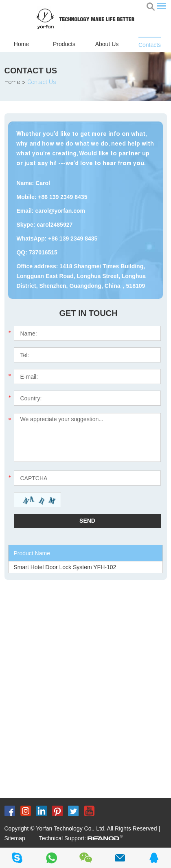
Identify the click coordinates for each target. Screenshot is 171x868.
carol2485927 (55, 225)
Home (21, 44)
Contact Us (31, 71)
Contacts (150, 45)
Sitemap (15, 838)
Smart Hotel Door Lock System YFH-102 (65, 567)
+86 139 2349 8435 (73, 239)
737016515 (43, 252)
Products (64, 44)
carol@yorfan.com (60, 211)
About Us (107, 44)
